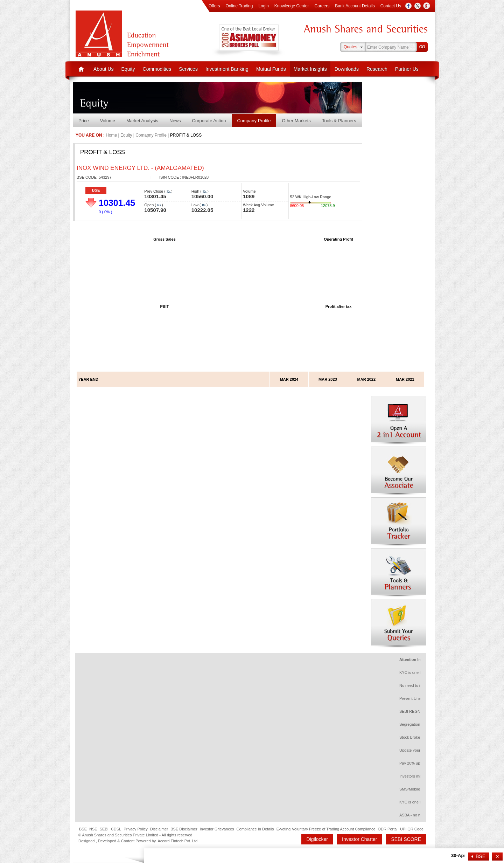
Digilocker (317, 839)
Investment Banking (227, 69)
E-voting (283, 829)
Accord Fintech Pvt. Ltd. (178, 841)
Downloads (347, 69)
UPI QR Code (412, 829)
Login (263, 6)
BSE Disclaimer (184, 829)
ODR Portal (388, 829)
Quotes (351, 47)
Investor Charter (359, 839)
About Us (104, 69)
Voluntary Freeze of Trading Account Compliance (334, 829)
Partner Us (407, 69)
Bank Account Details (355, 6)
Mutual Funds (271, 69)
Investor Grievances (217, 829)
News (175, 121)
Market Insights (310, 69)
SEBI (104, 829)
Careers (322, 6)
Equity (128, 69)
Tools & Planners (339, 121)
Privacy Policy (135, 829)
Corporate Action (209, 121)
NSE (93, 829)
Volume (108, 121)
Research (377, 69)
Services (188, 69)
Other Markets (296, 121)
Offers (214, 6)
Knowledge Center (292, 6)
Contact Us (391, 6)
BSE (96, 190)
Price (84, 121)
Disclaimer (159, 829)
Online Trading (239, 6)
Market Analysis (142, 121)
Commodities (157, 69)
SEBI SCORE (406, 839)
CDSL (116, 829)
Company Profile (254, 121)
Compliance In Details (255, 829)
